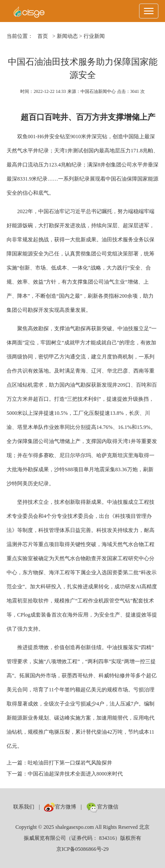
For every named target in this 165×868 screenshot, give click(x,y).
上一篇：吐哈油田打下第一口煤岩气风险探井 (59, 763)
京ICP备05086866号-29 (82, 849)
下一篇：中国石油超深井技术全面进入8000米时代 (65, 774)
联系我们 (24, 807)
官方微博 (60, 807)
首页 (43, 36)
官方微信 (102, 807)
